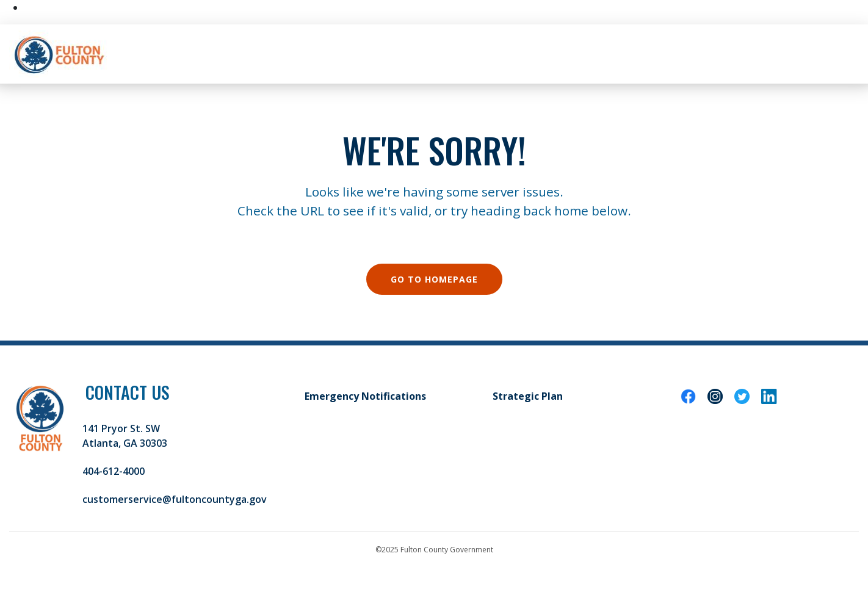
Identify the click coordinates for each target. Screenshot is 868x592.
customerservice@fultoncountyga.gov (175, 499)
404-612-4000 (114, 471)
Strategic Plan (528, 396)
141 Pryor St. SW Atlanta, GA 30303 (125, 436)
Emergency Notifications (365, 396)
